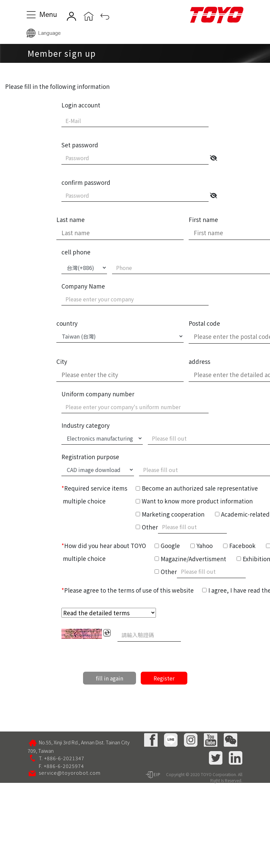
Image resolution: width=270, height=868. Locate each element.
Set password (80, 145)
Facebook (242, 545)
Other (150, 527)
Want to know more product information (197, 501)
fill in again (110, 678)
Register (164, 678)
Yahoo (205, 545)
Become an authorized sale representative (200, 488)
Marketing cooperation (173, 514)
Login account (81, 105)
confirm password (86, 182)
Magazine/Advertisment (193, 559)
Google (170, 545)
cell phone (76, 252)
